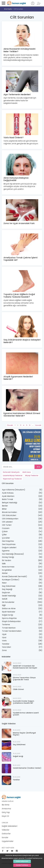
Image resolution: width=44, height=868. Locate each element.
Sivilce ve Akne (9, 608)
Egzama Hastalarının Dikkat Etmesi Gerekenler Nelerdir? (22, 415)
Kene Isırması (8, 567)
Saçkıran (6, 593)
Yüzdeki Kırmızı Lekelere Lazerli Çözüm (26, 714)
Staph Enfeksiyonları (11, 621)
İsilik (4, 564)
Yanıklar (6, 644)
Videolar (6, 830)
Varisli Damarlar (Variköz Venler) (27, 768)
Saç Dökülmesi (9, 586)
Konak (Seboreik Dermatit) (14, 576)
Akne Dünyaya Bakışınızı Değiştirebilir (16, 179)
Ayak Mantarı (8, 496)
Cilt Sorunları (18, 9)
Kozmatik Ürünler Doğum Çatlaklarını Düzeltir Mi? (23, 702)
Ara (38, 467)
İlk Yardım (7, 560)
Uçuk (4, 634)
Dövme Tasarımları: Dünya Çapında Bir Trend (24, 679)
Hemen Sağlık (17, 3)
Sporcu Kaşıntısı (9, 618)
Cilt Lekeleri (7, 522)
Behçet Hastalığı (10, 503)
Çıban (5, 531)
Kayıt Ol (5, 816)
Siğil (4, 605)
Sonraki (38, 425)
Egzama (6, 551)
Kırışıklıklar (7, 570)
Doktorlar (6, 834)
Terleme (6, 625)
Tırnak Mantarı (9, 628)
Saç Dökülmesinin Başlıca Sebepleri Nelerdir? (22, 341)
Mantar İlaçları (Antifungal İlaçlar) (24, 734)
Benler (5, 506)
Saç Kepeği (7, 589)
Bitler (4, 509)
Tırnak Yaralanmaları (12, 631)
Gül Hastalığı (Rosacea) (13, 554)
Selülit (5, 599)
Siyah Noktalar (9, 612)
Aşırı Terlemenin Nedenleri (17, 94)
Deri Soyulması (9, 544)
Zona (4, 650)
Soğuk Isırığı (8, 615)
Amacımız (6, 809)
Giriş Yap (6, 812)
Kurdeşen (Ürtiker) (11, 580)
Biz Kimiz (6, 805)
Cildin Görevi (18, 689)
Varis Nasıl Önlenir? (13, 137)
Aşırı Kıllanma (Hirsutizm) (14, 490)
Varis (4, 641)
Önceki (10, 425)
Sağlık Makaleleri (10, 826)
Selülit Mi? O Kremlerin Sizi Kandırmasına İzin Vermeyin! (25, 667)
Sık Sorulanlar (8, 602)
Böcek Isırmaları (9, 512)
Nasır (4, 583)
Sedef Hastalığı (9, 596)
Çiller (4, 535)
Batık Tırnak (8, 499)
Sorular (5, 838)
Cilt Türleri (7, 525)
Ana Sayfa (8, 9)
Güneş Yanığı (8, 557)
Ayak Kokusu (8, 493)
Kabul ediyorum (22, 861)
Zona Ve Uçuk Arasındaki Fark (19, 223)
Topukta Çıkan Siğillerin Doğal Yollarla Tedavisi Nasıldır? (19, 296)
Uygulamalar (8, 841)
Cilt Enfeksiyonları (10, 519)
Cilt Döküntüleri (9, 515)
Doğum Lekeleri (9, 547)
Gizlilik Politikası (22, 865)
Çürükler (6, 538)
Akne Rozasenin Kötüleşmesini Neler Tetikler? (19, 50)
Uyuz (4, 637)
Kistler (5, 573)
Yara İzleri (6, 647)
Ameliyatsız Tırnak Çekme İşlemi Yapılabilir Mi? (20, 259)
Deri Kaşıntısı (8, 541)
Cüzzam (6, 528)
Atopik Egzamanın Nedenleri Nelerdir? (18, 378)
